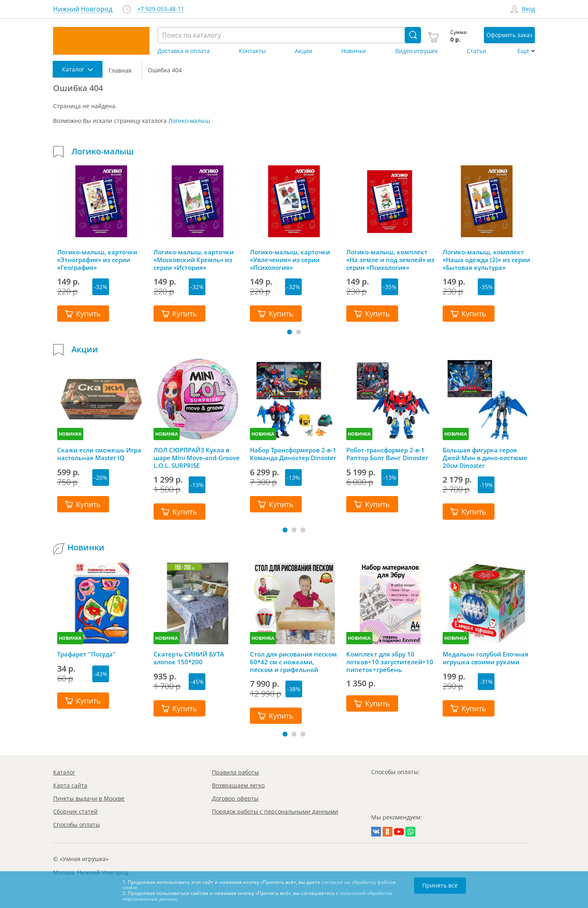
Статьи (477, 51)
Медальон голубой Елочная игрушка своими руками (486, 658)
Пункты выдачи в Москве (89, 798)
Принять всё (440, 885)
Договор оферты (235, 798)
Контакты (252, 51)
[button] (290, 332)
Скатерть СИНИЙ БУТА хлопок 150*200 (189, 658)
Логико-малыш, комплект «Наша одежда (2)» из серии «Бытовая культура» (486, 260)
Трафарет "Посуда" (86, 654)
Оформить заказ (509, 35)
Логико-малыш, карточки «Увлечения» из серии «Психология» (290, 260)
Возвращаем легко (238, 785)
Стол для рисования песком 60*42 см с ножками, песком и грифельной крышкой (293, 662)
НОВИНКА (70, 434)
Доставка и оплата (184, 51)
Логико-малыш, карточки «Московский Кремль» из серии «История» (194, 260)
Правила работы (235, 772)
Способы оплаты (77, 825)
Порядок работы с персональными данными (275, 811)
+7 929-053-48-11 (161, 9)
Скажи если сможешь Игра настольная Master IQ (99, 454)
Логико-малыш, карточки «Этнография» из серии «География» (97, 260)
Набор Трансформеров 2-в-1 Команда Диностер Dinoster (293, 454)
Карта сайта (70, 785)
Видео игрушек (416, 51)
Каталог (64, 772)
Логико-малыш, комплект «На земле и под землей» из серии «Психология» (390, 260)
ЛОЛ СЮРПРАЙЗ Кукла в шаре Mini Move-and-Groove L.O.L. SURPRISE (197, 458)
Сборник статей (75, 811)
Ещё (523, 51)
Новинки (354, 51)
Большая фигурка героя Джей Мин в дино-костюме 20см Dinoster (485, 458)
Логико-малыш (189, 121)
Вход (528, 9)
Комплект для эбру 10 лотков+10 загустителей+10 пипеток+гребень (390, 662)
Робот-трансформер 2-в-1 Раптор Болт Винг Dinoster (387, 454)
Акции (304, 51)
